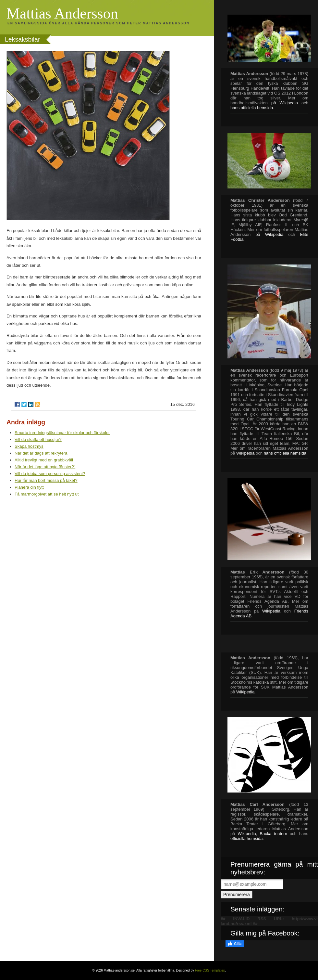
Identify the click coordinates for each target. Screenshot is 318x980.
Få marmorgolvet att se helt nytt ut (47, 494)
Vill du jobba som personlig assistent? (50, 474)
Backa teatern (273, 834)
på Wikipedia (285, 103)
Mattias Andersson (62, 13)
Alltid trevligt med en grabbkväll (44, 460)
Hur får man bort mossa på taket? (46, 480)
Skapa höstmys (29, 446)
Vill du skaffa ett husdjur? (38, 439)
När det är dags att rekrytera (41, 453)
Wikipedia (245, 453)
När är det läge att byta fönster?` (45, 467)
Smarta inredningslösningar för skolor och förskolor (62, 433)
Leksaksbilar (22, 39)
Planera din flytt (29, 487)
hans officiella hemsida (285, 453)
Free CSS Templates (210, 970)
